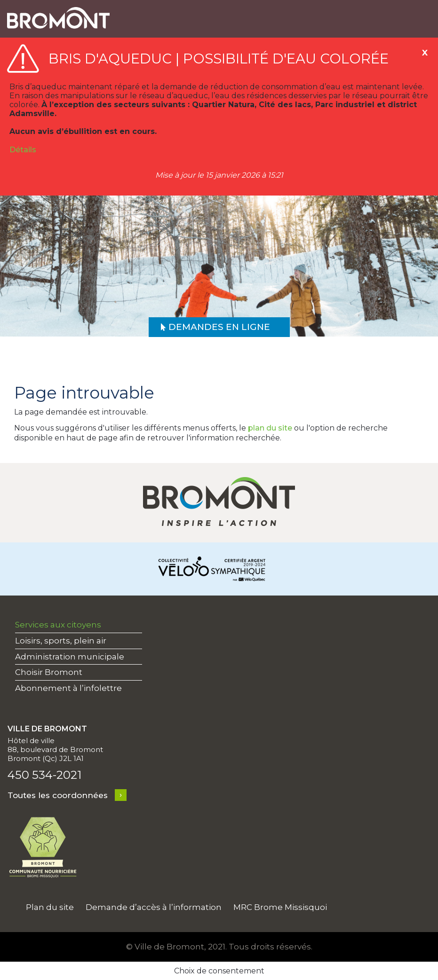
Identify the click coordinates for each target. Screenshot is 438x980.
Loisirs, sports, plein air (61, 641)
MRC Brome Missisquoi (280, 907)
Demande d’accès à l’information (154, 907)
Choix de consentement (219, 971)
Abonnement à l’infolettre (68, 688)
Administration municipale (70, 657)
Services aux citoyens (58, 625)
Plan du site (50, 907)
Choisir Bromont (49, 672)
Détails (23, 150)
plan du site (270, 428)
